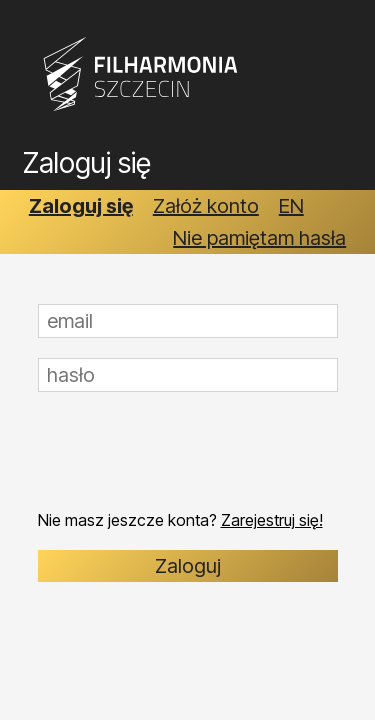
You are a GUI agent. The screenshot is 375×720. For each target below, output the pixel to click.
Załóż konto (206, 206)
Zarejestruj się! (272, 520)
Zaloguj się (81, 206)
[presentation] (190, 451)
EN (291, 206)
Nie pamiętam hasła (259, 238)
